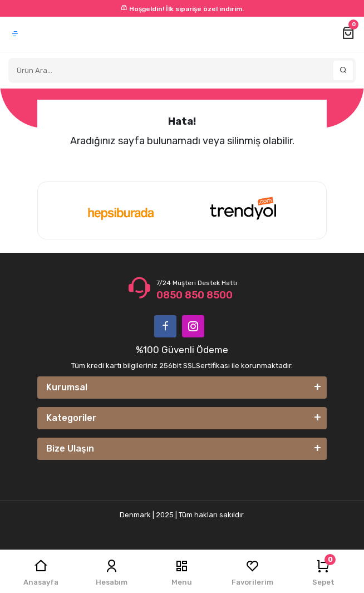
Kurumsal (67, 387)
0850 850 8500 (195, 295)
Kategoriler (71, 418)
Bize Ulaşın (70, 449)
